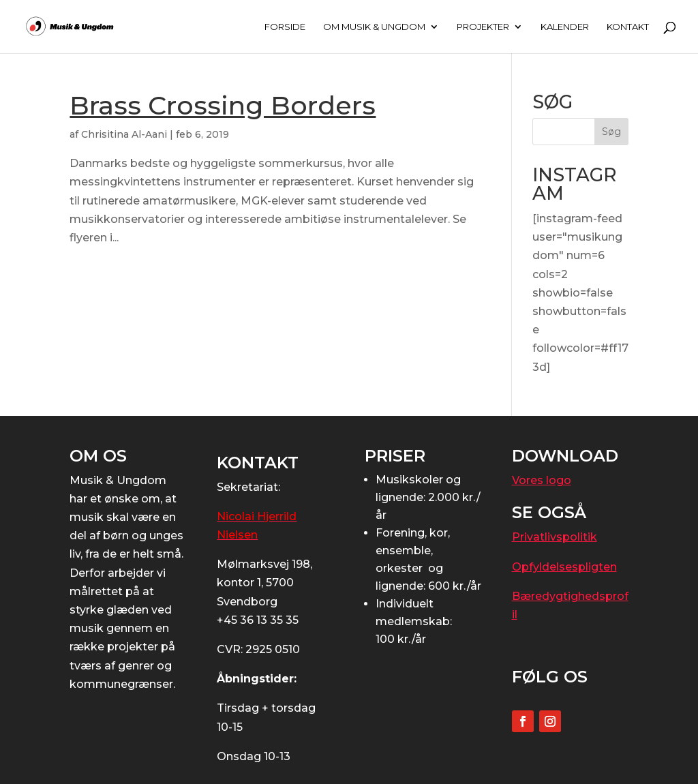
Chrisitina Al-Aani (124, 134)
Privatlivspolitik (555, 537)
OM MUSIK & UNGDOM (374, 27)
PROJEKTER (483, 27)
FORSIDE (285, 27)
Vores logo (542, 480)
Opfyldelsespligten (564, 567)
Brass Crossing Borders (223, 105)
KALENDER (565, 27)
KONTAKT (628, 27)
